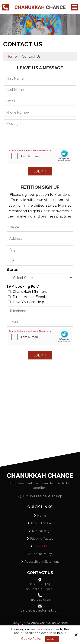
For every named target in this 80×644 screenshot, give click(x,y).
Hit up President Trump (40, 496)
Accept (52, 639)
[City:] (40, 250)
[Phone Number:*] (40, 112)
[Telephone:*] (40, 311)
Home (12, 56)
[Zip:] (40, 261)
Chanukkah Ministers (28, 292)
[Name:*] (40, 227)
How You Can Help (27, 302)
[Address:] (40, 239)
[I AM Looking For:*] (9, 292)
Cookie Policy (31, 639)
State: (13, 270)
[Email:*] (40, 101)
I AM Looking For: (23, 287)
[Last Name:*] (40, 90)
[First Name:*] (40, 78)
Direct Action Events (28, 297)
